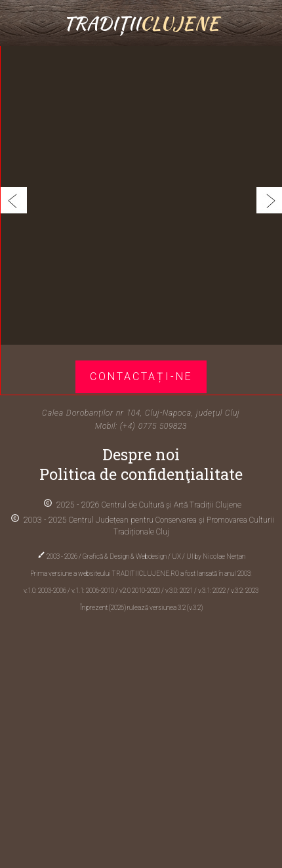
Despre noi (141, 454)
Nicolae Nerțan (224, 556)
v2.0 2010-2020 (140, 591)
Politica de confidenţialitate (141, 474)
